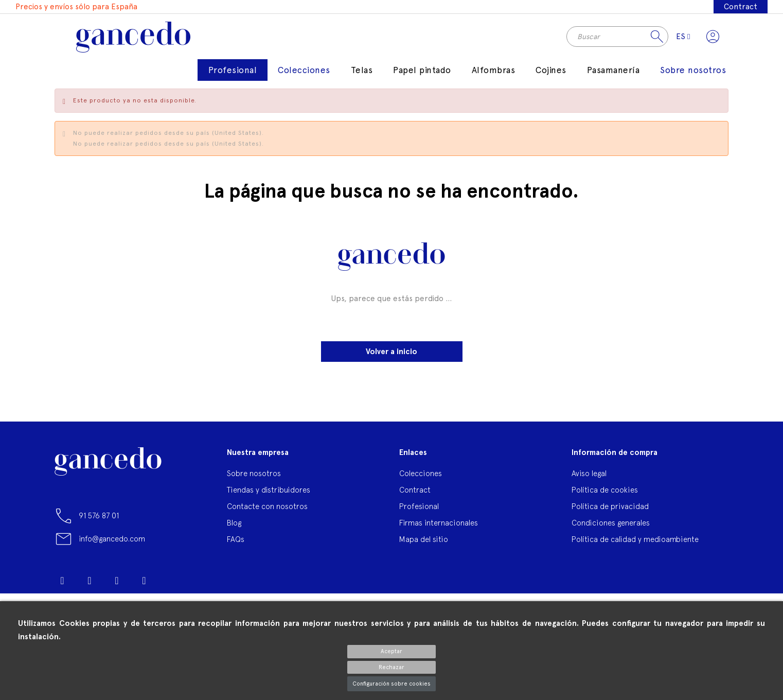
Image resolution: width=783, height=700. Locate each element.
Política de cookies (605, 491)
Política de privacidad (610, 507)
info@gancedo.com (112, 540)
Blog (234, 524)
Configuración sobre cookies (391, 684)
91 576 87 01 (99, 517)
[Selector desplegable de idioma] (682, 37)
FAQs (236, 540)
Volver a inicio (391, 353)
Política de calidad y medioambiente (635, 540)
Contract (741, 7)
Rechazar (391, 667)
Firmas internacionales (439, 524)
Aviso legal (589, 474)
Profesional (419, 507)
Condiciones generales (611, 524)
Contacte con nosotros (267, 507)
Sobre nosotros (254, 474)
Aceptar (391, 651)
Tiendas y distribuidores (269, 491)
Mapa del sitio (424, 540)
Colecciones (421, 474)
